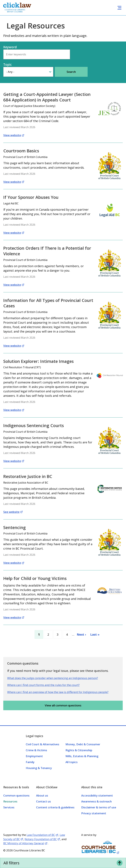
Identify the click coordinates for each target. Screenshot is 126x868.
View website (12, 135)
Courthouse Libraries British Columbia (15, 11)
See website (11, 512)
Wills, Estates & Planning (82, 756)
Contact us (43, 801)
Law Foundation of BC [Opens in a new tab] (41, 835)
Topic (7, 65)
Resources (10, 801)
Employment (34, 756)
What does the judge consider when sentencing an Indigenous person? (53, 678)
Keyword (10, 47)
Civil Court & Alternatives (42, 744)
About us (42, 795)
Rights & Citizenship (79, 750)
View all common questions (63, 705)
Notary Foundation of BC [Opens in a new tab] (41, 839)
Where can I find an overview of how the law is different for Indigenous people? (58, 692)
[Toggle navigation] (119, 8)
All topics (72, 762)
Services (9, 807)
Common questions (16, 795)
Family (30, 762)
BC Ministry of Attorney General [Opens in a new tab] (24, 843)
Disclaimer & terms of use (99, 807)
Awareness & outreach (96, 801)
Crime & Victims (36, 750)
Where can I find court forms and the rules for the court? (43, 685)
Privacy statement (94, 813)
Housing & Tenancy (39, 768)
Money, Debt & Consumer (83, 744)
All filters (11, 863)
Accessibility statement (97, 795)
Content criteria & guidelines (55, 807)
